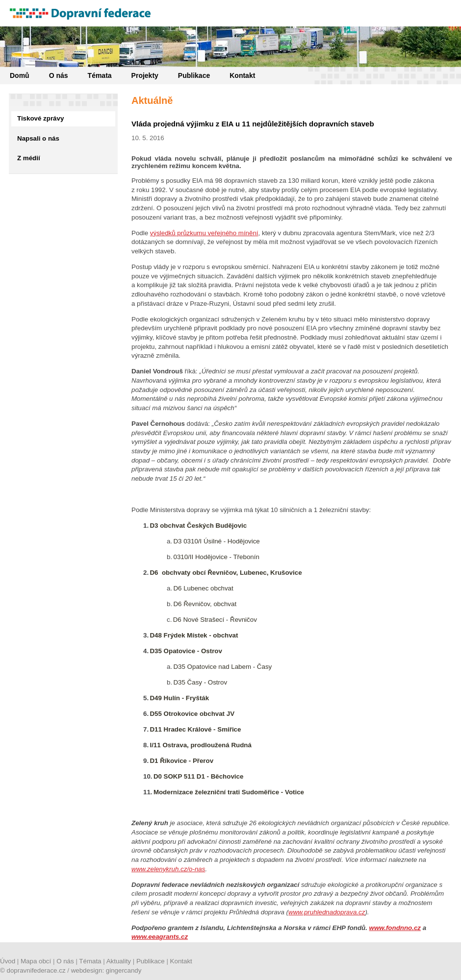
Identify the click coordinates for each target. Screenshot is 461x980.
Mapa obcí (36, 961)
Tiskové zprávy (40, 118)
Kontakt (242, 75)
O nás (59, 75)
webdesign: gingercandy (106, 970)
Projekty (145, 75)
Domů (20, 75)
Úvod (8, 961)
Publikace (194, 75)
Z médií (29, 158)
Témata (100, 75)
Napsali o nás (38, 138)
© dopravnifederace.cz (33, 970)
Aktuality (119, 961)
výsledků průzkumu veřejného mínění (204, 233)
